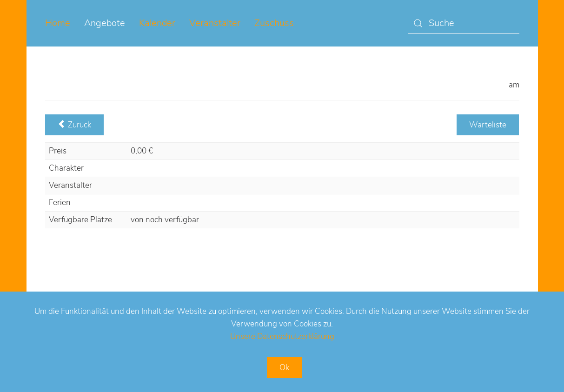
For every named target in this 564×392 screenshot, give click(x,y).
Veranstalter (215, 23)
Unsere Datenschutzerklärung (282, 336)
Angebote (105, 23)
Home (58, 23)
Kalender (157, 23)
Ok (284, 368)
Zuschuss (274, 23)
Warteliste (488, 125)
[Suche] (464, 23)
